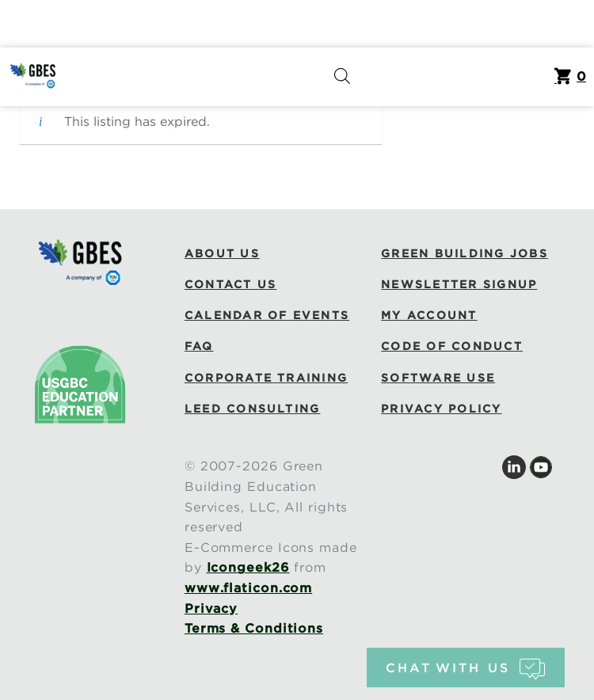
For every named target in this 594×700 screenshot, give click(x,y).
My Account (429, 315)
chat (465, 668)
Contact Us (230, 284)
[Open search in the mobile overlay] (342, 77)
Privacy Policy (441, 409)
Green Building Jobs (465, 253)
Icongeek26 (248, 567)
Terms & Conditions (254, 628)
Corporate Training (266, 378)
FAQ (199, 346)
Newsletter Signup (459, 284)
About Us (222, 253)
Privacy (211, 609)
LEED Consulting (253, 409)
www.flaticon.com (248, 588)
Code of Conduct (452, 346)
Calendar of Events (267, 315)
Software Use (438, 378)
